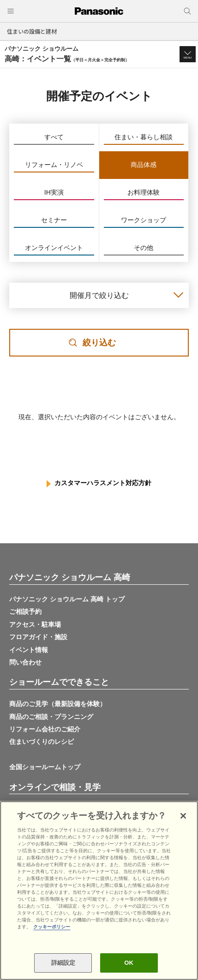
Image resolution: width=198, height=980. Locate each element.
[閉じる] (183, 816)
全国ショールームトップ (45, 767)
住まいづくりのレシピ (42, 742)
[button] (188, 54)
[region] (99, 891)
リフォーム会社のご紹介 (45, 729)
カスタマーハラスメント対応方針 (103, 483)
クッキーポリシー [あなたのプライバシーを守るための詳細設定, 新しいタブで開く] (52, 927)
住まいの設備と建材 (32, 31)
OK (129, 963)
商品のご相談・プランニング (51, 717)
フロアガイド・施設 (38, 637)
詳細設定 (63, 963)
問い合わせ (25, 662)
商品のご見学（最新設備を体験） (58, 704)
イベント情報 (29, 650)
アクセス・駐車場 (35, 624)
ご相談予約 (25, 612)
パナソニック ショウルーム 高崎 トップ (67, 599)
